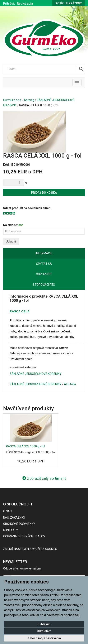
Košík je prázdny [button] (69, 3)
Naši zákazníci (14, 518)
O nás (7, 511)
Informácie (44, 253)
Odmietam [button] (44, 631)
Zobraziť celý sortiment (44, 478)
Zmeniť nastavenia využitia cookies (30, 549)
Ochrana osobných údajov (24, 536)
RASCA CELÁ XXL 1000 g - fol (26, 446)
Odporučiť (44, 274)
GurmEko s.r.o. (12, 100)
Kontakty (11, 530)
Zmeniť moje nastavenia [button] (44, 638)
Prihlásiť (9, 4)
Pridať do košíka (44, 193)
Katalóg (29, 100)
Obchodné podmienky (19, 524)
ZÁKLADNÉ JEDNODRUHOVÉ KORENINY (36, 374)
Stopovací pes (44, 285)
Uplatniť (11, 241)
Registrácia (25, 4)
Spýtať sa (44, 264)
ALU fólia (70, 384)
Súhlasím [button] (44, 624)
